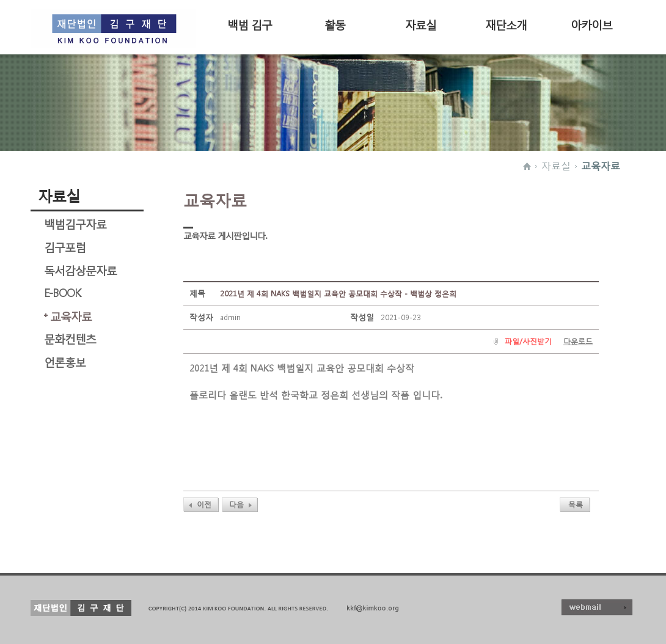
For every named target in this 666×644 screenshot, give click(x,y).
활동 (335, 24)
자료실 (421, 24)
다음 (236, 504)
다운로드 (578, 342)
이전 (204, 504)
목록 (576, 504)
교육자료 (601, 166)
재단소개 (506, 24)
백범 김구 (250, 24)
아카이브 (591, 24)
